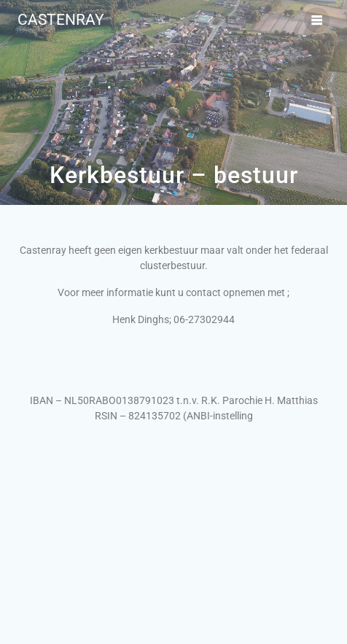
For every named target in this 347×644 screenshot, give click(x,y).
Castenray (61, 20)
